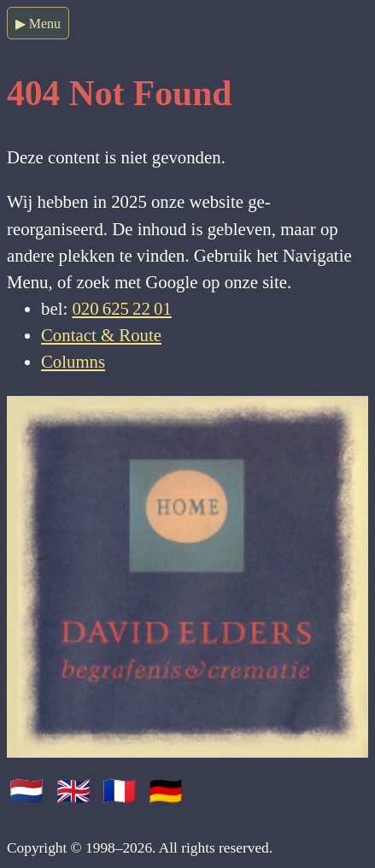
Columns (73, 361)
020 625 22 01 (121, 308)
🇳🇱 (30, 791)
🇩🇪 (166, 791)
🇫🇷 (123, 791)
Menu (45, 24)
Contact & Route (101, 335)
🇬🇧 (77, 791)
